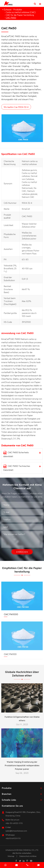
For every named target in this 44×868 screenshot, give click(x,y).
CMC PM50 (11, 18)
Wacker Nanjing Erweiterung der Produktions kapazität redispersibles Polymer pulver (22, 763)
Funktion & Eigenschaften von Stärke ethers (22, 717)
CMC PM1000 (11, 612)
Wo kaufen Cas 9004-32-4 (16, 107)
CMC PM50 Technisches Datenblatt (17, 468)
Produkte (18, 9)
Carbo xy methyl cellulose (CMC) (21, 12)
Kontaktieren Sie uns (12, 806)
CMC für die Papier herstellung (20, 15)
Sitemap (11, 856)
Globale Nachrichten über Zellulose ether (22, 675)
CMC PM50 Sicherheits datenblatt (16, 454)
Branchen (7, 794)
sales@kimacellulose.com (16, 831)
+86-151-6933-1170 (14, 823)
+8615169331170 (13, 838)
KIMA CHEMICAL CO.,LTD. (28, 850)
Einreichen (22, 550)
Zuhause (8, 9)
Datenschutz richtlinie (28, 856)
